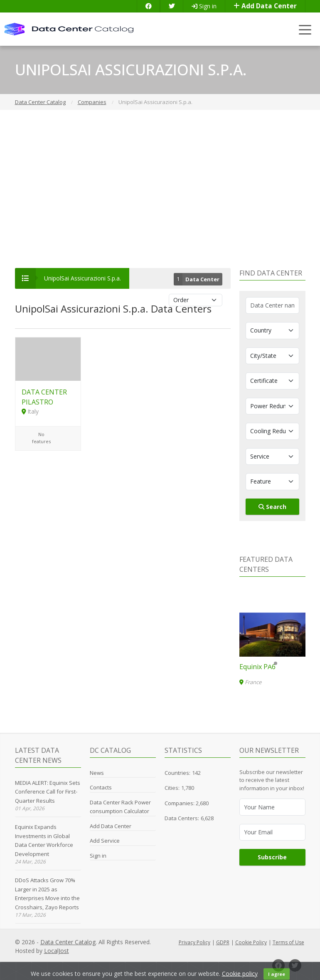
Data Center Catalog (68, 942)
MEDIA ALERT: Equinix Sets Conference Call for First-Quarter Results (48, 792)
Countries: (177, 773)
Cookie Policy (251, 942)
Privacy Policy (194, 942)
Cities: (172, 788)
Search (272, 507)
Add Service (105, 841)
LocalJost (57, 951)
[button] (269, 663)
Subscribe (272, 857)
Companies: (180, 803)
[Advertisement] (160, 189)
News (97, 773)
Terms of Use (288, 942)
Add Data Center (265, 6)
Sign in (204, 6)
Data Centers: (182, 818)
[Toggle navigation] (305, 29)
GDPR (223, 942)
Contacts (101, 787)
